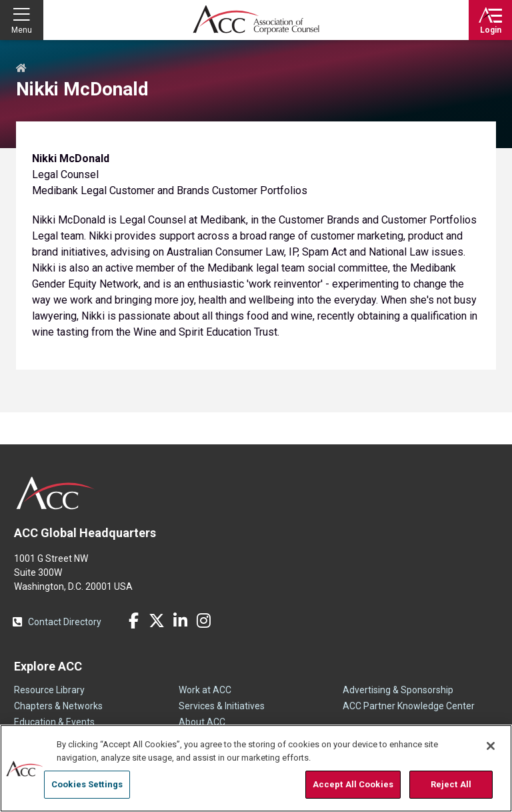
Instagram (203, 621)
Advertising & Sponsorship (398, 690)
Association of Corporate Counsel (256, 20)
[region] (256, 768)
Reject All (451, 784)
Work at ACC (205, 690)
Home (21, 69)
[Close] (491, 746)
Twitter (157, 621)
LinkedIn (180, 621)
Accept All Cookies (353, 784)
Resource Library (49, 690)
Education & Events (54, 722)
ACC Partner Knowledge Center (409, 706)
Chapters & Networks (58, 706)
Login (491, 30)
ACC (56, 493)
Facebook (133, 621)
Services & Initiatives (222, 706)
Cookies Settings (87, 784)
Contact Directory (65, 622)
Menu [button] (22, 30)
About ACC (202, 722)
